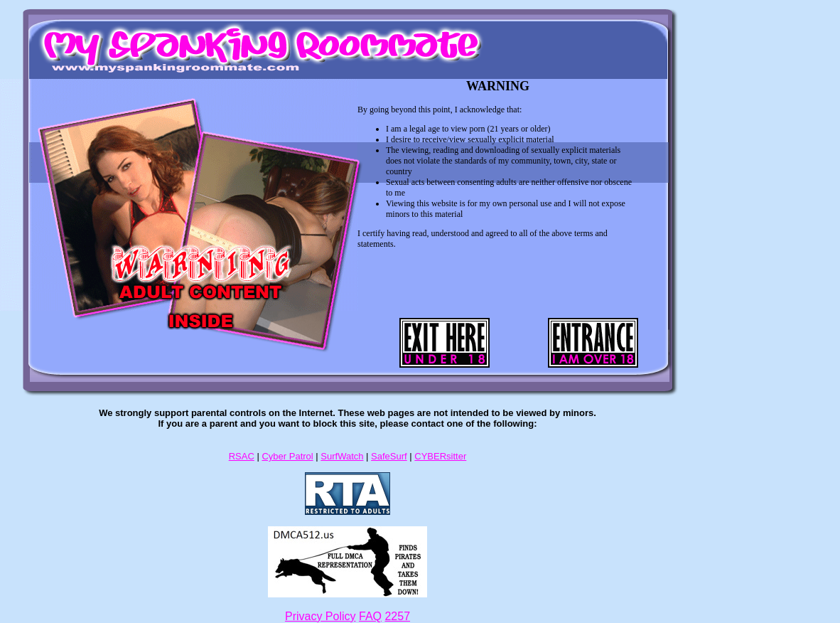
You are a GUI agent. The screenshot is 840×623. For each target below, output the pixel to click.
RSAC (242, 456)
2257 (397, 616)
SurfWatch (342, 456)
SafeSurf (389, 456)
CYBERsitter (440, 456)
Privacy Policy (321, 616)
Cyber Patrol (287, 456)
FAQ (370, 616)
